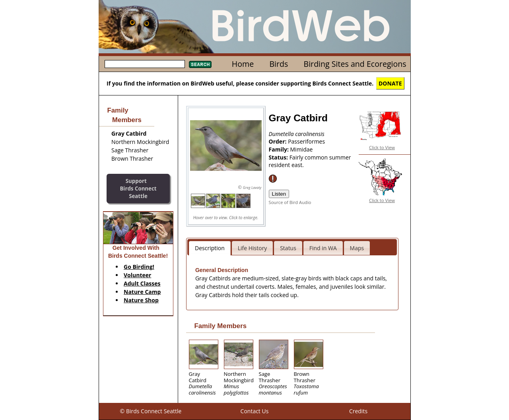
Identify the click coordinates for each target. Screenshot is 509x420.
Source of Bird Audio (290, 202)
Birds (279, 64)
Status (288, 248)
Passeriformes (306, 141)
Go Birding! (139, 267)
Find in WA (323, 248)
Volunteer (137, 275)
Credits (358, 411)
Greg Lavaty (252, 188)
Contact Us (255, 411)
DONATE (390, 83)
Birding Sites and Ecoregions (355, 64)
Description (210, 248)
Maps (357, 248)
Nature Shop (141, 300)
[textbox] (145, 64)
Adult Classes (142, 283)
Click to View (382, 147)
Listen (279, 194)
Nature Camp (142, 292)
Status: (279, 157)
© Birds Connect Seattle (151, 411)
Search (200, 64)
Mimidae (302, 149)
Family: (280, 149)
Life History (253, 248)
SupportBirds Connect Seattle (138, 188)
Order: (279, 141)
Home (243, 64)
